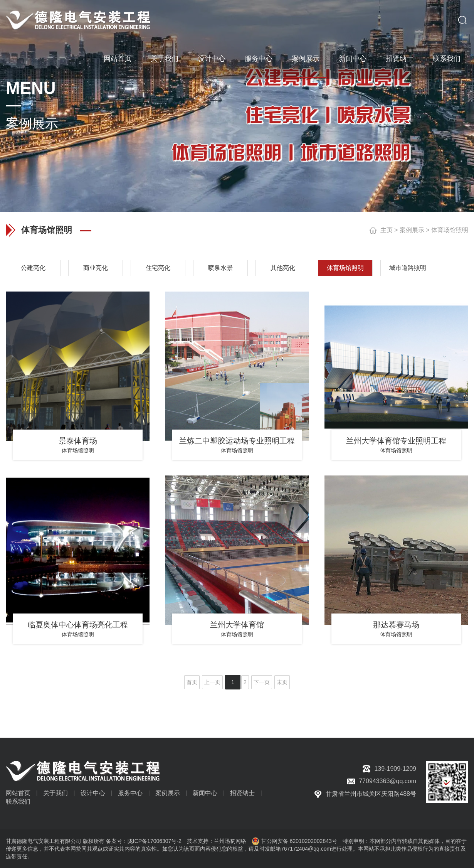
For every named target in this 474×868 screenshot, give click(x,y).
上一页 (212, 682)
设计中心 (212, 58)
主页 (387, 230)
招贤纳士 (400, 58)
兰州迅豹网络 (230, 841)
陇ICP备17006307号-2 (155, 841)
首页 (192, 682)
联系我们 (447, 58)
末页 (282, 682)
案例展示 (306, 58)
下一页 (262, 682)
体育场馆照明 (450, 230)
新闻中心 (353, 58)
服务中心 (259, 58)
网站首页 (118, 58)
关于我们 (165, 58)
